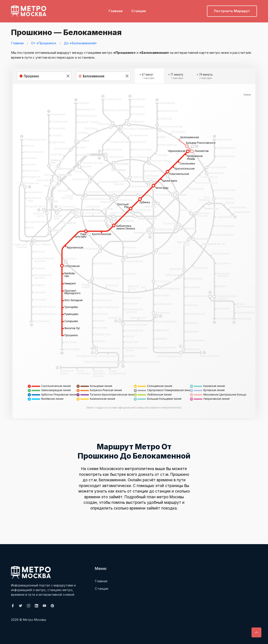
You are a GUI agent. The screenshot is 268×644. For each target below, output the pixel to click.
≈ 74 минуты (205, 77)
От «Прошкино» (44, 43)
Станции (139, 10)
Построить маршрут (232, 10)
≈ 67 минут (147, 77)
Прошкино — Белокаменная (69, 32)
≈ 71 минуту (176, 77)
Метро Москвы (34, 620)
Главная (116, 10)
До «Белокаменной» (80, 43)
